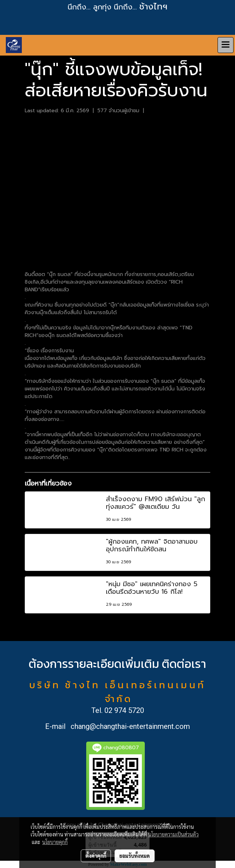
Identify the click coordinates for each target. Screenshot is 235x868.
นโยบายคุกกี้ (55, 842)
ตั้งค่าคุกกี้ (96, 856)
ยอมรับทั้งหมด (135, 856)
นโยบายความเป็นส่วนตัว (173, 834)
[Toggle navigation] (226, 45)
